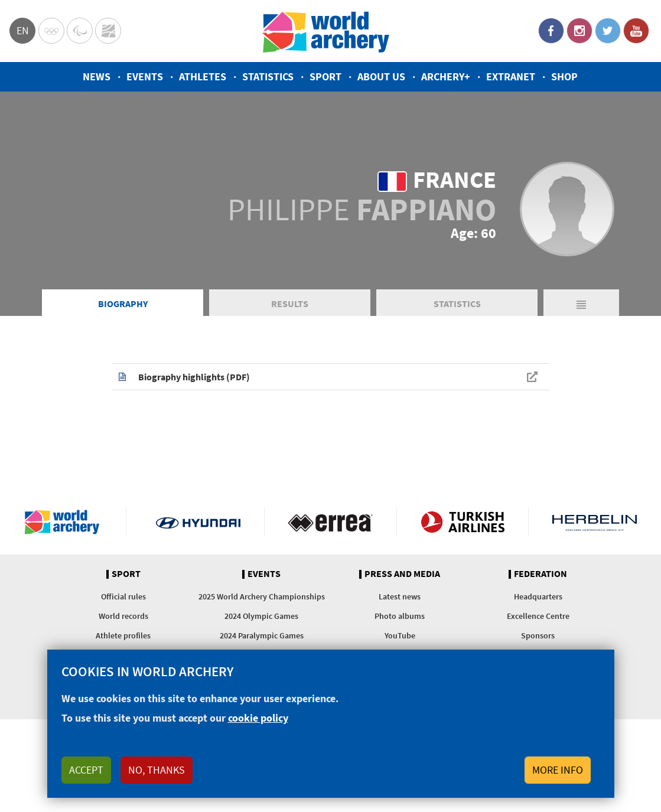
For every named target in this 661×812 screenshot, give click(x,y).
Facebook (551, 31)
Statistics (268, 76)
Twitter (608, 31)
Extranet (511, 76)
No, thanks (157, 770)
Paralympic (80, 31)
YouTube (636, 31)
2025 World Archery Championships (262, 596)
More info (558, 770)
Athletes (203, 76)
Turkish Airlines (463, 522)
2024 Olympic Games (261, 616)
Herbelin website (595, 522)
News (97, 76)
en (23, 30)
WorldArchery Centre (108, 31)
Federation (540, 574)
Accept (86, 770)
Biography (123, 304)
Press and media (402, 574)
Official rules (123, 596)
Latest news (400, 596)
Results (290, 304)
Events (145, 76)
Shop (564, 76)
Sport (325, 76)
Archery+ (446, 76)
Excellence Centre (538, 616)
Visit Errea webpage (330, 522)
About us (381, 76)
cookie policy (258, 718)
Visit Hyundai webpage (198, 522)
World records (123, 616)
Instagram (579, 31)
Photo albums (400, 616)
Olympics (51, 31)
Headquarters (538, 596)
